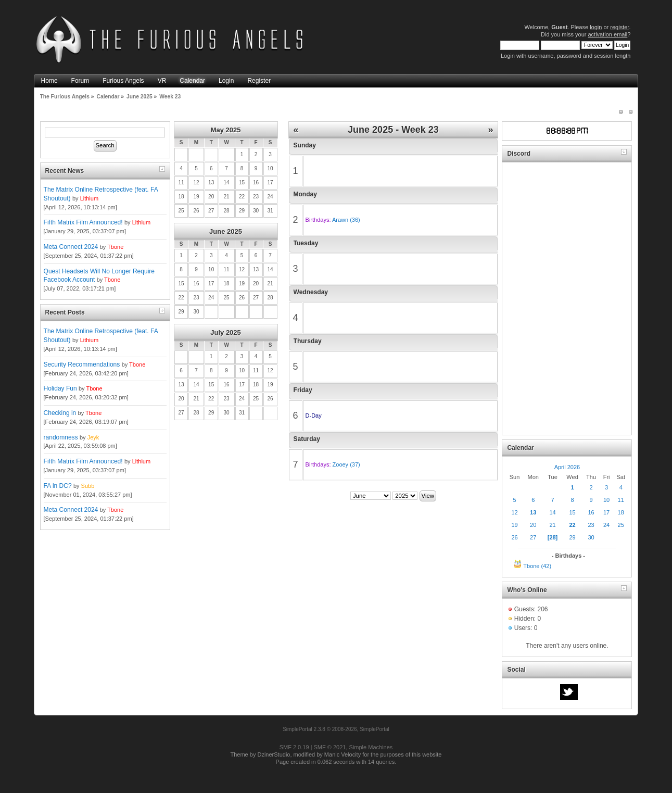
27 (533, 537)
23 (591, 525)
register (619, 27)
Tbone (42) (537, 566)
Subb (88, 486)
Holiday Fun (60, 388)
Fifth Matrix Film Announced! (83, 222)
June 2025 (226, 231)
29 (572, 537)
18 (621, 512)
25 (621, 525)
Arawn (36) (346, 220)
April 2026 (567, 467)
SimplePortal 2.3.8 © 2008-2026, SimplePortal (336, 729)
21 (552, 525)
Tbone (115, 247)
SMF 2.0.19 (294, 747)
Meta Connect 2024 (71, 247)
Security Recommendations (82, 364)
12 (514, 512)
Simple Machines (371, 747)
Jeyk (93, 437)
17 (606, 512)
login (596, 27)
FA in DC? (58, 486)
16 (591, 512)
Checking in (60, 413)
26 (514, 537)
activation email (607, 34)
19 (514, 525)
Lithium (89, 198)
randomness (61, 437)
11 (621, 500)
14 (552, 512)
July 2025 (226, 332)
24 (606, 525)
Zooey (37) (346, 464)
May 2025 (226, 130)
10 (606, 500)
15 (572, 512)
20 (533, 525)
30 (591, 537)
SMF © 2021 (330, 747)
